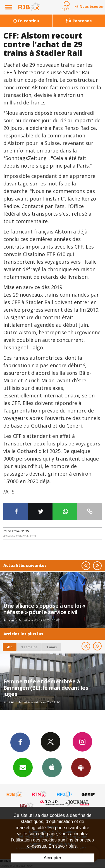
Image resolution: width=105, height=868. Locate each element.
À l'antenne (79, 21)
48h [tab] (10, 647)
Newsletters (23, 767)
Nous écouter (92, 7)
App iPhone (52, 767)
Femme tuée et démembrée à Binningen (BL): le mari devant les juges (46, 688)
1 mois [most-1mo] (52, 647)
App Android (81, 767)
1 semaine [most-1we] (29, 647)
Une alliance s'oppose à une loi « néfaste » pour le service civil (44, 609)
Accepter (52, 858)
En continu (26, 21)
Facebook (20, 742)
